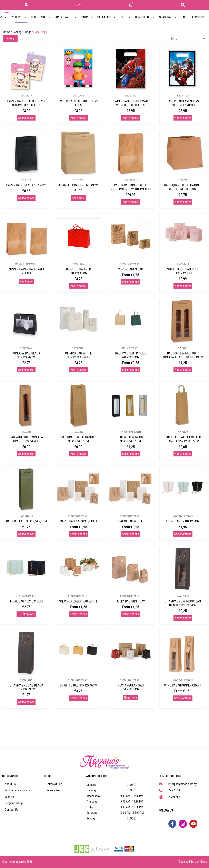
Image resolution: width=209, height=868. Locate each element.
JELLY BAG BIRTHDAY (131, 601)
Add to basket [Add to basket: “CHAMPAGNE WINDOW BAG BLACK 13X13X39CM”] (183, 618)
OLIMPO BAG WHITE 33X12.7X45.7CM (78, 355)
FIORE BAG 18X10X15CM (26, 601)
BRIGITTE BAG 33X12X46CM (78, 685)
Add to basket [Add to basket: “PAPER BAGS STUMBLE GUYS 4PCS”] (78, 118)
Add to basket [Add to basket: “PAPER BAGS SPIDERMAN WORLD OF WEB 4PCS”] (131, 118)
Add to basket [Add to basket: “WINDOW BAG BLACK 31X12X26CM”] (26, 370)
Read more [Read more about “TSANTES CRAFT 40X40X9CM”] (78, 198)
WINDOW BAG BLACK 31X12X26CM (26, 355)
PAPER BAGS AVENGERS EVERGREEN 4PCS (183, 103)
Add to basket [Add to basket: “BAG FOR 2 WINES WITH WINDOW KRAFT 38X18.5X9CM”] (183, 370)
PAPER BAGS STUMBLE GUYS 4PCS (78, 103)
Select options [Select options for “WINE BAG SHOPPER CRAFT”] (183, 698)
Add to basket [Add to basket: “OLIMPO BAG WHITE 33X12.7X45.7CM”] (78, 370)
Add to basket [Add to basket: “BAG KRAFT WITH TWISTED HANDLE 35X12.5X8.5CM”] (183, 454)
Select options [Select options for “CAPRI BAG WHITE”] (131, 534)
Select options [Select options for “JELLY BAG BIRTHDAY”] (131, 614)
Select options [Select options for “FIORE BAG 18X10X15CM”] (26, 614)
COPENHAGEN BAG (131, 269)
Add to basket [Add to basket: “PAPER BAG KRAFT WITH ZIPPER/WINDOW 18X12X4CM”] (131, 202)
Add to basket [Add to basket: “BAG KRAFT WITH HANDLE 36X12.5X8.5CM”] (78, 454)
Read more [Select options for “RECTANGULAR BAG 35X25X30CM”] (131, 697)
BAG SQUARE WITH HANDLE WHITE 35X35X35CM (183, 187)
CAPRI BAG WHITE (131, 521)
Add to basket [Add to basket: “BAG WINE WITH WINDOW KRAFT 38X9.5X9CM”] (26, 454)
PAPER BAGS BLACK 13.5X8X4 (26, 185)
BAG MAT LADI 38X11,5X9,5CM (26, 521)
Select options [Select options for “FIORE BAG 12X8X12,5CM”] (183, 534)
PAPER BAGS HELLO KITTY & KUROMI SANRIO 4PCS (26, 103)
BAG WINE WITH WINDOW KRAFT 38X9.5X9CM (26, 439)
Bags (28, 32)
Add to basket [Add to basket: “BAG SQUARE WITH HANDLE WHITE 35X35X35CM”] (183, 202)
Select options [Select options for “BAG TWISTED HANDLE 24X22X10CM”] (131, 370)
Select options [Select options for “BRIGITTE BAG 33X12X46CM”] (78, 698)
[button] (183, 5)
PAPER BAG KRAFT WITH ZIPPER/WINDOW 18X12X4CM (131, 187)
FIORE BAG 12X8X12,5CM (183, 521)
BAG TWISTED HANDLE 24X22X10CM (131, 355)
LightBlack (201, 862)
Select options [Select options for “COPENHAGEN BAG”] (131, 282)
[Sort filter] (187, 39)
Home (7, 32)
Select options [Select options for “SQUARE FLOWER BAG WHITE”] (78, 614)
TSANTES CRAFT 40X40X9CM (78, 185)
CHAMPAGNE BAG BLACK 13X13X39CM (26, 687)
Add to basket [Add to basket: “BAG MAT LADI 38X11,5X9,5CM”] (26, 534)
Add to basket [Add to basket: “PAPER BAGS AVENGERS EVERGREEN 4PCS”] (183, 118)
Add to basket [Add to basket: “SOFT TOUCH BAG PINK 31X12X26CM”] (183, 286)
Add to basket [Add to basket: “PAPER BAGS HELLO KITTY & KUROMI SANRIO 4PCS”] (26, 118)
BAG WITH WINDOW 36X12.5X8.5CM (131, 439)
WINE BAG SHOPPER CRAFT (183, 685)
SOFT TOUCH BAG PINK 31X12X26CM (183, 271)
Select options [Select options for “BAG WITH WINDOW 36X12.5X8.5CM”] (131, 454)
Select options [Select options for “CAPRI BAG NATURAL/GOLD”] (78, 534)
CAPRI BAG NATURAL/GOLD (78, 521)
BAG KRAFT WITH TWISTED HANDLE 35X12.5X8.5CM (183, 439)
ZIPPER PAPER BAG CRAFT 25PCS (26, 271)
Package (18, 32)
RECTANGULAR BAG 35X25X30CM (131, 687)
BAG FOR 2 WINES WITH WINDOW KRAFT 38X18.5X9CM (183, 355)
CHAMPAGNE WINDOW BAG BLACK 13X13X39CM (183, 603)
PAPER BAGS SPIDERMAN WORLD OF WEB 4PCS (131, 103)
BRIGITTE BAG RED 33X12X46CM (78, 271)
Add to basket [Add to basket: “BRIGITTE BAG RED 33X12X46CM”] (78, 286)
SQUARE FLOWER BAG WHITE (78, 601)
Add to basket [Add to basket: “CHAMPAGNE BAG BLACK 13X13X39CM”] (26, 702)
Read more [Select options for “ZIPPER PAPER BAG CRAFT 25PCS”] (26, 281)
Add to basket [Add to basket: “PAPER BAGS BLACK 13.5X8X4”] (26, 198)
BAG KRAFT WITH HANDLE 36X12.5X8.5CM (78, 439)
